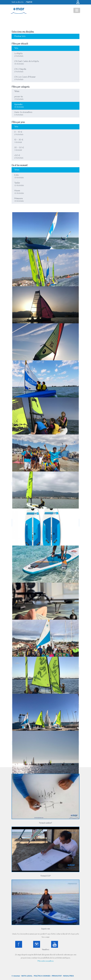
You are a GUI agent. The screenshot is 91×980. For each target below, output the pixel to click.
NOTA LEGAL (27, 976)
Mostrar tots (20, 36)
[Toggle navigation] (77, 10)
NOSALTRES (68, 976)
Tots (16, 48)
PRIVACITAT (57, 976)
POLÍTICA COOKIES (42, 976)
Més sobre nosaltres (45, 961)
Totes (17, 91)
